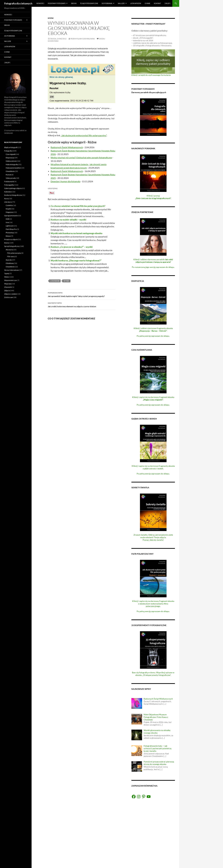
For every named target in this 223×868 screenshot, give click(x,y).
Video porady (11, 178)
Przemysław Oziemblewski (83, 39)
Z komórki (8, 287)
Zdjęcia (7, 290)
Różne (51, 18)
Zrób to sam (9, 297)
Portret (8, 175)
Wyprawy (8, 284)
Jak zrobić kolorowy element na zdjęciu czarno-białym (81, 304)
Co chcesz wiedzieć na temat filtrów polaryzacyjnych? (78, 206)
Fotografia (8, 151)
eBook (74, 3)
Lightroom (10, 226)
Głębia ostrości (11, 161)
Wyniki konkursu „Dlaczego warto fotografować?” (76, 260)
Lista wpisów (136, 3)
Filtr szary (11, 256)
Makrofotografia (12, 164)
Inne (7, 222)
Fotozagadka (9, 185)
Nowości (40, 3)
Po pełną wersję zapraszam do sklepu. (153, 336)
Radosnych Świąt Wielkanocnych (67, 147)
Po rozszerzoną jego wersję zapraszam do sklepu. (153, 267)
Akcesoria (9, 250)
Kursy (6, 199)
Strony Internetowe (12, 270)
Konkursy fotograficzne (13, 195)
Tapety (7, 273)
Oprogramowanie (11, 216)
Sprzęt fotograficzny (12, 246)
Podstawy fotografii (57, 3)
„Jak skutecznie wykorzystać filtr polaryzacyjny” (84, 135)
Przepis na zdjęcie (11, 239)
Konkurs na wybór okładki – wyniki (68, 220)
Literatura (8, 202)
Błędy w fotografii (11, 147)
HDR (8, 219)
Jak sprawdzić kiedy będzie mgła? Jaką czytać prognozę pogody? (81, 294)
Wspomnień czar (11, 280)
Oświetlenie (10, 171)
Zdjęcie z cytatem (11, 294)
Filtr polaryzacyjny (14, 253)
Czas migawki (11, 154)
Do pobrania (107, 3)
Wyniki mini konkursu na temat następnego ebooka (76, 233)
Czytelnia (9, 205)
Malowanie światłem (13, 168)
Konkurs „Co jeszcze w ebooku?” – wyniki (72, 247)
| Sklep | (168, 3)
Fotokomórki (9, 181)
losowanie (55, 281)
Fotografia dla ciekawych (18, 3)
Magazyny (10, 212)
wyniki (66, 281)
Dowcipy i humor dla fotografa (65, 181)
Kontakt (157, 3)
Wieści (7, 277)
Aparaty (9, 260)
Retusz (8, 236)
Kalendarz (8, 192)
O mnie (147, 3)
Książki (8, 209)
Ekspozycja (10, 158)
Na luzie (121, 3)
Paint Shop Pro (11, 229)
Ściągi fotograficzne (89, 3)
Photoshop (10, 233)
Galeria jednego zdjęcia (13, 188)
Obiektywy (10, 263)
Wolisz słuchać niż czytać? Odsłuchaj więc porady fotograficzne (81, 157)
